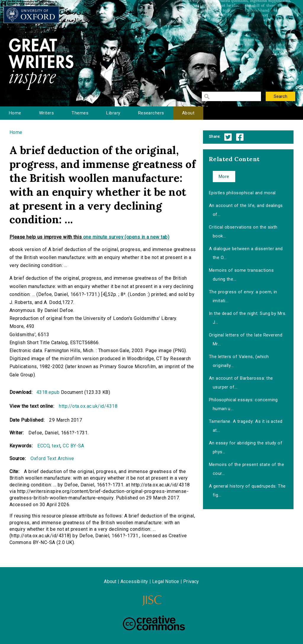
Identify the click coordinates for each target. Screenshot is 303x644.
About (188, 113)
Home (15, 113)
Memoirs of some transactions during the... (241, 275)
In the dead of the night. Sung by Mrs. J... (248, 318)
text (56, 446)
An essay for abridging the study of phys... (246, 447)
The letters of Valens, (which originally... (239, 361)
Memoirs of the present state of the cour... (247, 469)
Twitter (228, 137)
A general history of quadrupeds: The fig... (247, 491)
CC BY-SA (74, 446)
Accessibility (134, 581)
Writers (46, 113)
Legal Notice (166, 581)
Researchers (151, 113)
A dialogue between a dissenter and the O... (246, 253)
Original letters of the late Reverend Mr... (246, 339)
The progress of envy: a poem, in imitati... (243, 296)
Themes (80, 113)
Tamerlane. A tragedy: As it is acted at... (246, 426)
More (224, 177)
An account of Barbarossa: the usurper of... (241, 383)
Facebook (240, 137)
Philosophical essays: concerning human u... (243, 404)
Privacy (191, 581)
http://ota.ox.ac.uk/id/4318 (88, 406)
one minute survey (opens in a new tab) (126, 237)
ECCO (43, 446)
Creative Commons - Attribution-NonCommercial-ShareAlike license (154, 623)
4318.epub (48, 392)
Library (113, 113)
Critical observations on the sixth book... (243, 232)
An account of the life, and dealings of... (246, 210)
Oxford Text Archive (52, 458)
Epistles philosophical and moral (242, 193)
